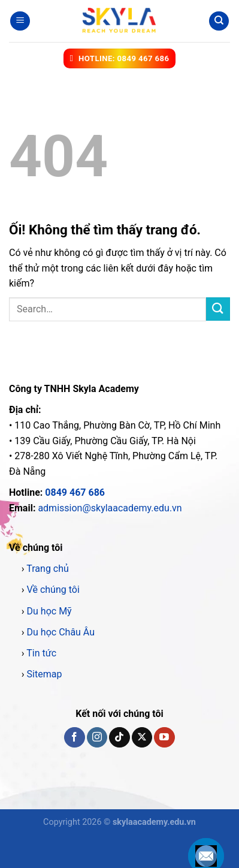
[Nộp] (218, 309)
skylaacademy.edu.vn (154, 822)
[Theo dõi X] (142, 737)
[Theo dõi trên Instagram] (97, 737)
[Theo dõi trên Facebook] (74, 737)
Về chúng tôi (53, 590)
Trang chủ (48, 569)
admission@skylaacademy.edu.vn (110, 508)
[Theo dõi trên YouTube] (164, 737)
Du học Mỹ (49, 611)
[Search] (219, 21)
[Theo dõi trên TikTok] (119, 737)
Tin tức (41, 653)
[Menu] (20, 21)
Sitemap (45, 674)
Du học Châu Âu (61, 632)
